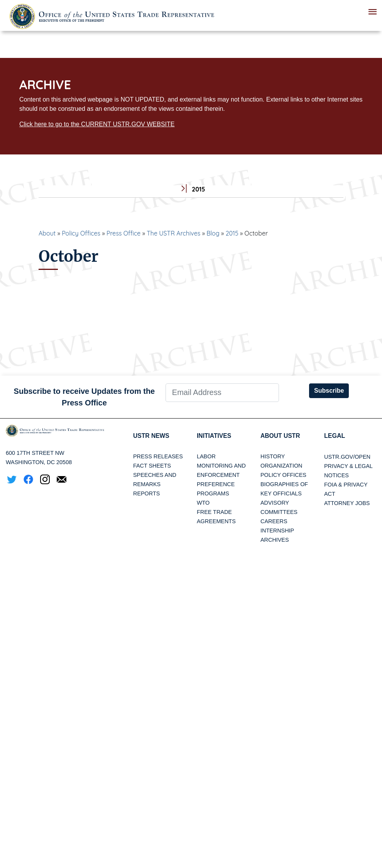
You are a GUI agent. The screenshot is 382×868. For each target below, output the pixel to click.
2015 (232, 233)
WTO (203, 503)
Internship (277, 531)
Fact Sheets (152, 466)
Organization (281, 466)
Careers (274, 522)
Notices (336, 475)
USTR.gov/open (347, 457)
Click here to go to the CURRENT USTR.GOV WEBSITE (97, 124)
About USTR (281, 436)
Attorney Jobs (347, 503)
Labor (206, 457)
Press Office (123, 233)
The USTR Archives (173, 233)
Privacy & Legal (348, 466)
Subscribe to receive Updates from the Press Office (85, 397)
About (47, 233)
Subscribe (329, 391)
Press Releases (158, 457)
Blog (213, 233)
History (273, 457)
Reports (146, 494)
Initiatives (214, 436)
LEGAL (335, 436)
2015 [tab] (191, 189)
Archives (275, 540)
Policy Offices (81, 233)
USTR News (152, 436)
